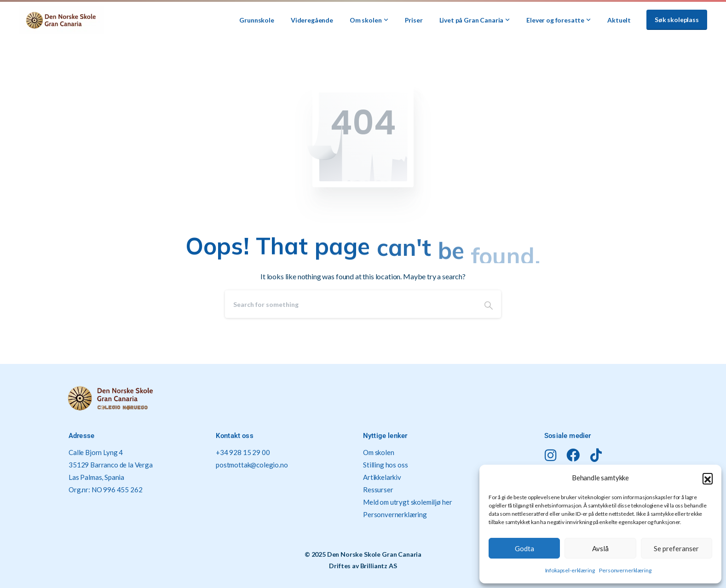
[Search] (351, 304)
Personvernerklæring (625, 570)
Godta (524, 548)
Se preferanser (676, 548)
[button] (708, 478)
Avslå (600, 548)
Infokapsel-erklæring (570, 570)
